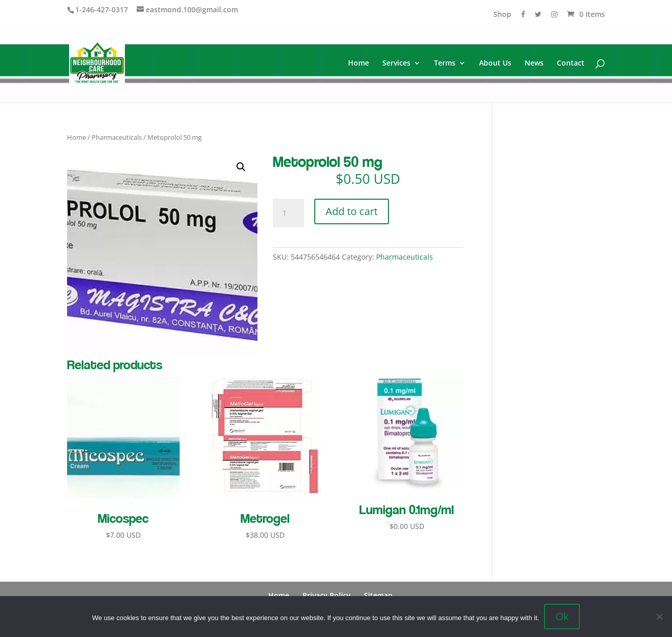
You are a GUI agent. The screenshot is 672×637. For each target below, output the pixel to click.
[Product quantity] (288, 213)
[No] (659, 617)
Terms (445, 63)
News (534, 63)
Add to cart (352, 211)
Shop (502, 15)
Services (396, 63)
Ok (562, 617)
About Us (495, 63)
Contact (571, 63)
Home (359, 63)
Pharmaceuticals (117, 137)
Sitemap (378, 595)
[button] (241, 167)
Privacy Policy (327, 595)
